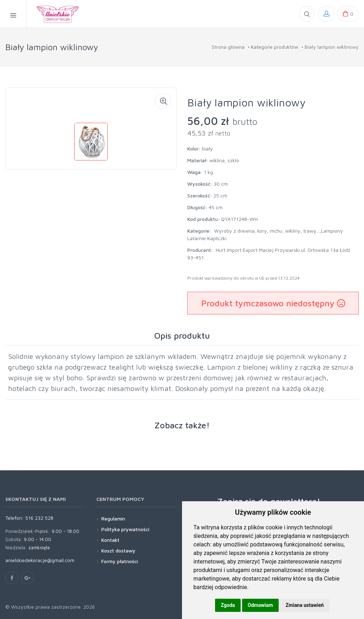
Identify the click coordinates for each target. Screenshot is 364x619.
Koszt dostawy (118, 551)
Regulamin (113, 519)
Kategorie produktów (275, 47)
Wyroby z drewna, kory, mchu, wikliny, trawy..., (267, 231)
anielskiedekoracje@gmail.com (40, 560)
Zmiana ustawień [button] (305, 605)
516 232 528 (39, 518)
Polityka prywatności (125, 529)
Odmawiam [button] (260, 605)
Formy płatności (120, 561)
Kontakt (110, 540)
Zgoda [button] (228, 605)
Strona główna (228, 47)
